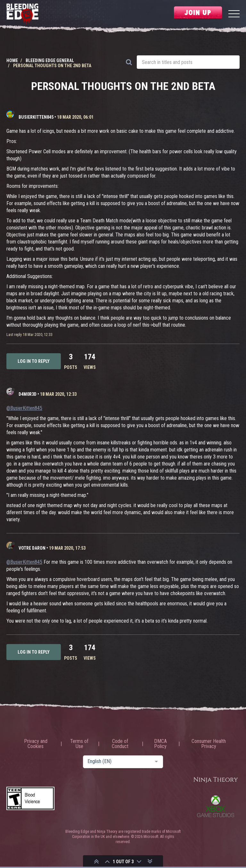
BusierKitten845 (36, 117)
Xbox (216, 806)
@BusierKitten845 (24, 408)
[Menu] (234, 15)
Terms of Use (79, 744)
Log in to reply (34, 361)
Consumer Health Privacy (209, 744)
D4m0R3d (28, 394)
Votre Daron (32, 548)
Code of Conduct (120, 744)
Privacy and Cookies (36, 744)
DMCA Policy (160, 744)
